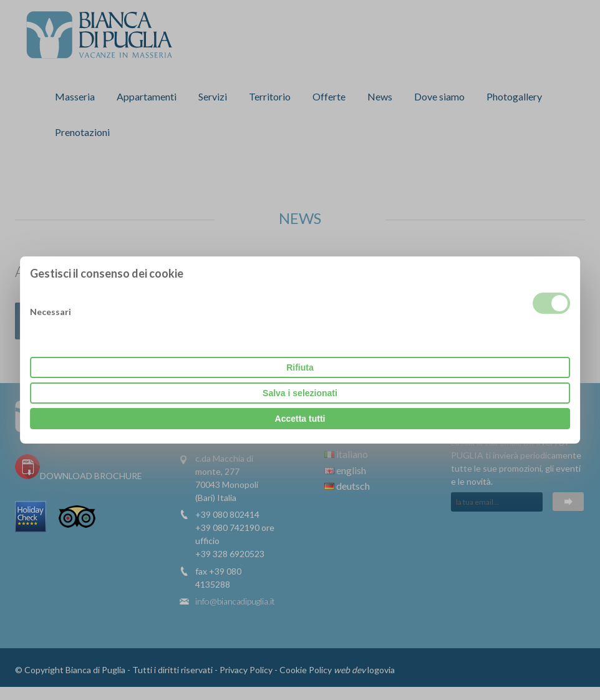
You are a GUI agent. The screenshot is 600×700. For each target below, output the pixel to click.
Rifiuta (300, 367)
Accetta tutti (300, 419)
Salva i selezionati (300, 393)
